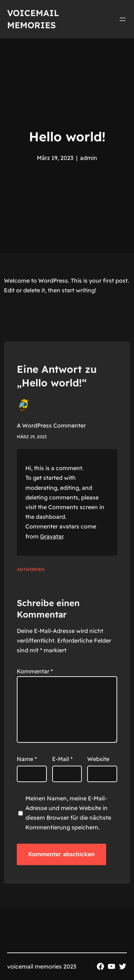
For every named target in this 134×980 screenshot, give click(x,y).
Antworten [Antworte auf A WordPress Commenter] (31, 569)
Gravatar (51, 536)
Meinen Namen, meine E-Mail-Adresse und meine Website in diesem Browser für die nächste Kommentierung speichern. (68, 813)
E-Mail (62, 759)
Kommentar (35, 671)
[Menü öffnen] (123, 19)
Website (98, 759)
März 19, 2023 (32, 437)
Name (27, 759)
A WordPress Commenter (51, 425)
